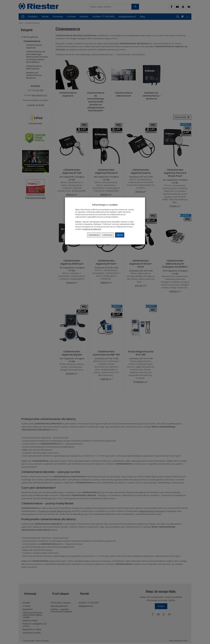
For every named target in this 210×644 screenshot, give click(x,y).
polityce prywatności (92, 229)
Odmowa (108, 235)
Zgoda (120, 235)
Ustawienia (94, 235)
